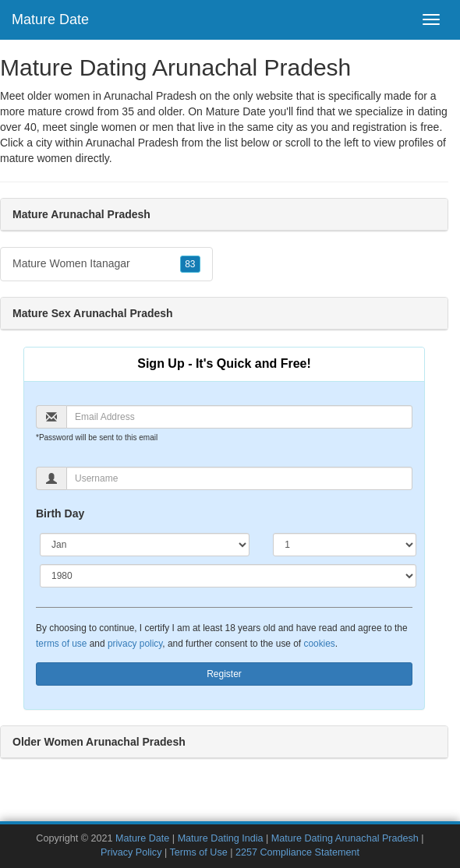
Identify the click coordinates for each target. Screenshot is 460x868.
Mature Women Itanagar (106, 264)
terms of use (61, 644)
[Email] (239, 417)
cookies (319, 644)
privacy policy (135, 644)
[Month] (145, 545)
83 (190, 264)
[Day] (345, 545)
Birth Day (60, 513)
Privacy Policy (131, 852)
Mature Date (50, 19)
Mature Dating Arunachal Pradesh (345, 838)
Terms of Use (199, 852)
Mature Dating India (221, 838)
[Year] (228, 576)
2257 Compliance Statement (297, 852)
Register (224, 674)
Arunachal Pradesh (132, 143)
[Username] (239, 478)
